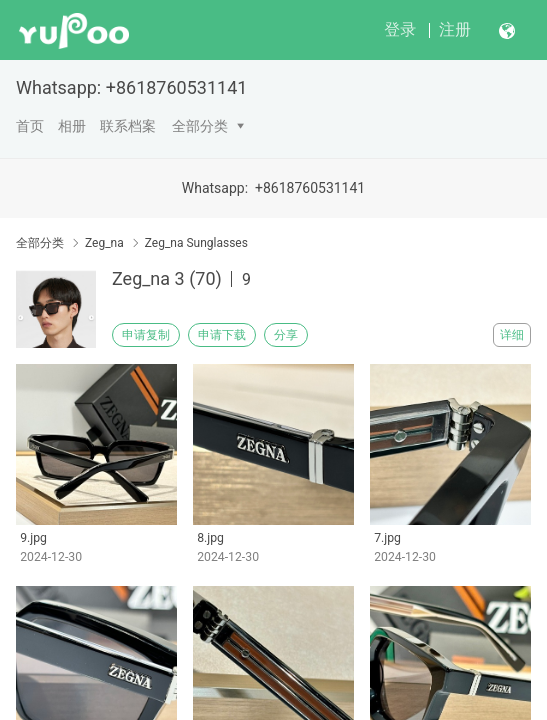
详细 (512, 335)
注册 (455, 29)
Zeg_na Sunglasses (196, 243)
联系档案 (128, 126)
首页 (30, 126)
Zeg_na (104, 243)
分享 (286, 335)
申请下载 (222, 335)
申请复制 (146, 335)
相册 (72, 126)
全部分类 (200, 126)
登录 (400, 29)
